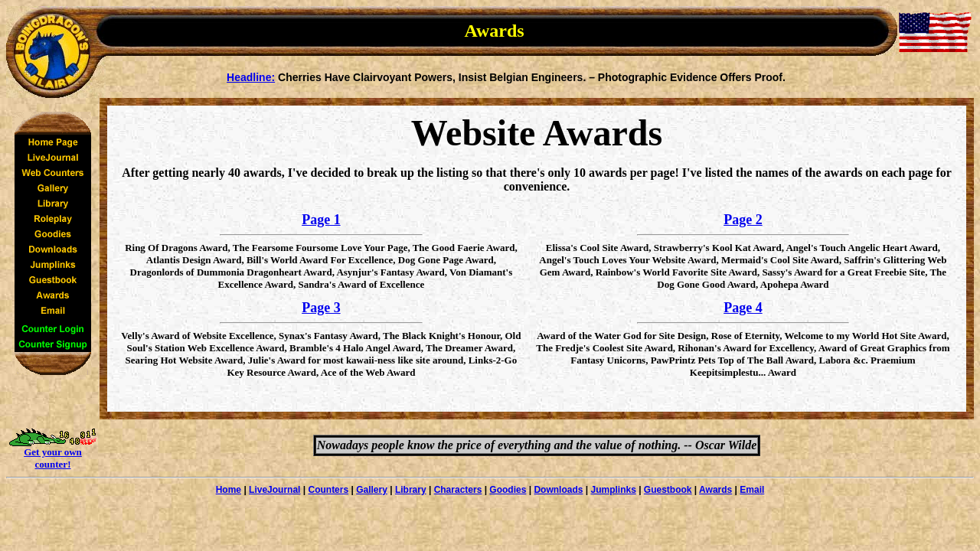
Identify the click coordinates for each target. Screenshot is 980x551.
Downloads (558, 490)
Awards (715, 490)
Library (411, 490)
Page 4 (743, 308)
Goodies (508, 490)
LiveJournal (274, 490)
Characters (458, 490)
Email (752, 490)
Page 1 (321, 220)
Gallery (372, 490)
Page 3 (321, 308)
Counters (328, 490)
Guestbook (668, 490)
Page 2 (743, 220)
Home (229, 490)
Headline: (251, 77)
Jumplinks (613, 490)
